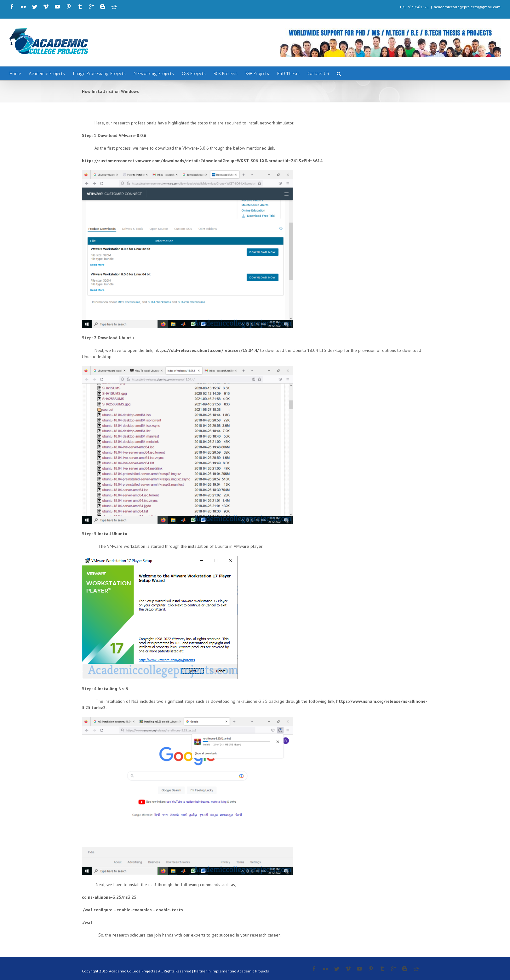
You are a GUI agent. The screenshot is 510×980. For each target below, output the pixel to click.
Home (15, 74)
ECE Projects (226, 74)
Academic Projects (47, 74)
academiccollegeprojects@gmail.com (467, 7)
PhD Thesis (288, 74)
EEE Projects (257, 74)
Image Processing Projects (99, 74)
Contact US (318, 74)
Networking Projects (154, 74)
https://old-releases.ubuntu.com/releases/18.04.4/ (207, 350)
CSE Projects (194, 74)
